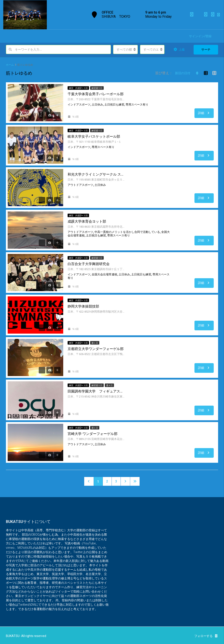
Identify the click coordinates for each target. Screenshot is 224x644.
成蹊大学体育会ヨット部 (87, 221)
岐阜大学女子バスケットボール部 (94, 136)
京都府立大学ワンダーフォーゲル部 (96, 349)
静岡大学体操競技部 (83, 306)
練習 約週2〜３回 (78, 88)
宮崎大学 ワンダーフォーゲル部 (93, 434)
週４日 (109, 385)
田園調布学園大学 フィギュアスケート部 (96, 391)
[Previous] (89, 481)
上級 (179, 49)
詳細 (204, 113)
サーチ (206, 49)
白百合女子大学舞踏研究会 (89, 264)
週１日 (95, 343)
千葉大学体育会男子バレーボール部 (96, 94)
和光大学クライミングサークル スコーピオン (96, 174)
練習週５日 (97, 88)
